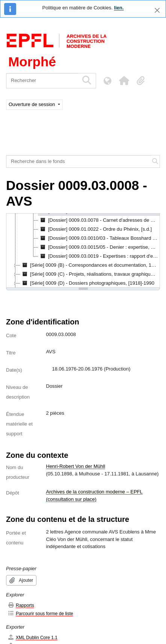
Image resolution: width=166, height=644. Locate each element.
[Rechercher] (42, 81)
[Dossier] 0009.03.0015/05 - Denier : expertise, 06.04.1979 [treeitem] (99, 247)
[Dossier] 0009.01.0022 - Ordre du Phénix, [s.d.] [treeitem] (95, 229)
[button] (124, 81)
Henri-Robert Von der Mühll (76, 466)
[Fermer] (157, 10)
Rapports (21, 605)
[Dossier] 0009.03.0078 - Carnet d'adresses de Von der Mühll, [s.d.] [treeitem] (99, 220)
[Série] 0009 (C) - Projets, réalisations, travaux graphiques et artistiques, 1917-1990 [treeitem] (90, 274)
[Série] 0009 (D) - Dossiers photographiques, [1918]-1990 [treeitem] (87, 283)
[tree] (83, 251)
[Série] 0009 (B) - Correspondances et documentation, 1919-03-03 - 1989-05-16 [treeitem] (90, 265)
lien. (119, 8)
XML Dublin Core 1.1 (32, 637)
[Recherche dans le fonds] (79, 161)
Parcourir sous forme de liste (40, 613)
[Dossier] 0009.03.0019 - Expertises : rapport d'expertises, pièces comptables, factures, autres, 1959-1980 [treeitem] (99, 256)
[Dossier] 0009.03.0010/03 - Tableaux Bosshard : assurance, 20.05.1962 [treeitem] (99, 238)
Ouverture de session (32, 104)
